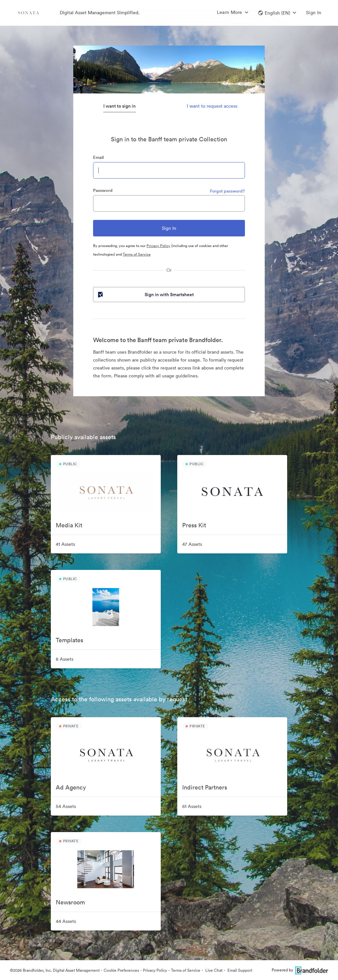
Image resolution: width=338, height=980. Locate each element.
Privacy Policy (158, 246)
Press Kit (194, 525)
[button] (277, 13)
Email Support (239, 970)
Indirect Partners (205, 787)
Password (103, 190)
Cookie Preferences (121, 970)
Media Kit (69, 525)
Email (98, 157)
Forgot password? (227, 191)
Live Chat (213, 970)
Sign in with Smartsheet (145, 295)
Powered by (300, 970)
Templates (69, 640)
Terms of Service (137, 254)
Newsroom (70, 902)
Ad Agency (71, 787)
